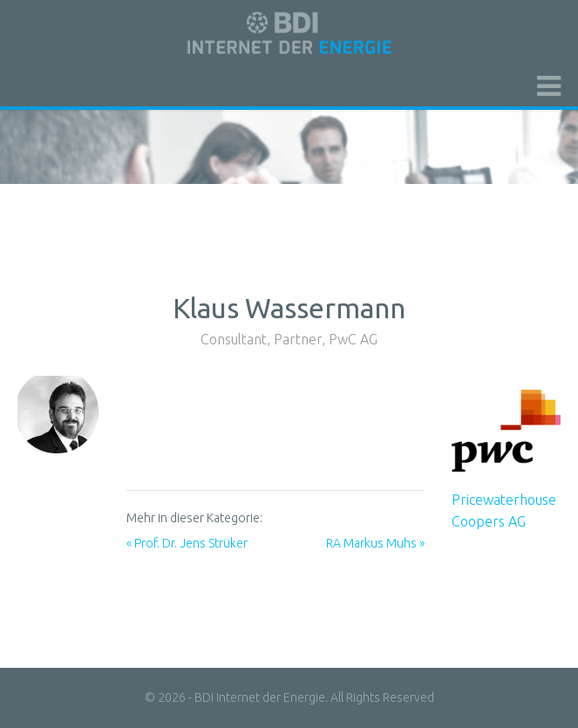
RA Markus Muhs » (375, 543)
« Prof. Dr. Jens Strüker (187, 543)
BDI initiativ (289, 33)
